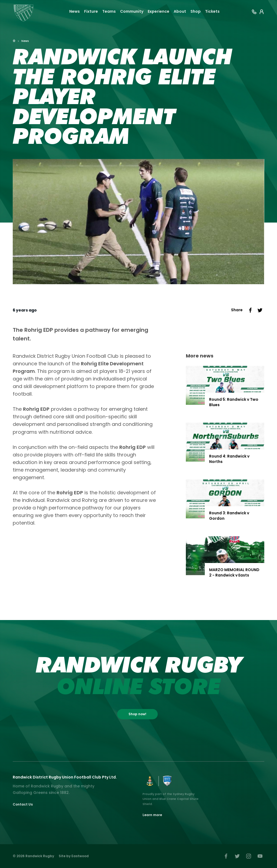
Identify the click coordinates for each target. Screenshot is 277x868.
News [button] (75, 11)
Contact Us (23, 804)
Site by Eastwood (74, 856)
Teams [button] (109, 11)
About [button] (180, 11)
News (25, 41)
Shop (196, 11)
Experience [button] (159, 11)
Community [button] (132, 11)
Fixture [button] (91, 11)
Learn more (152, 815)
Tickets (212, 11)
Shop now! (137, 714)
